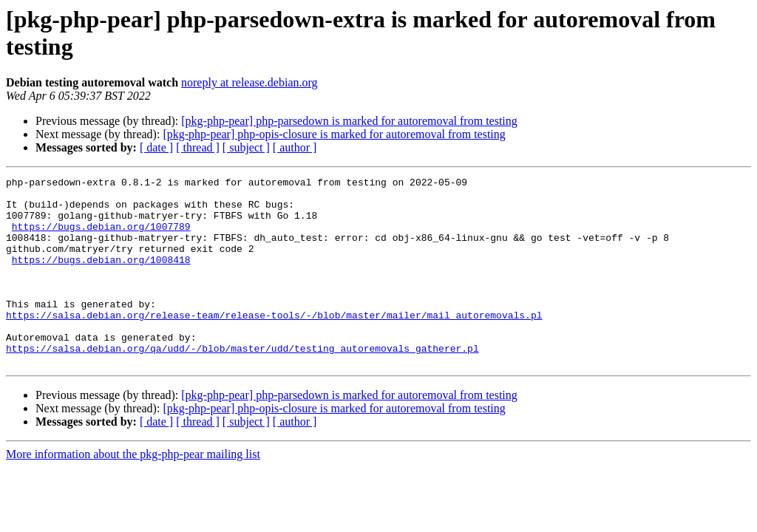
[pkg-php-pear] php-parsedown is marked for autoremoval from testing (349, 121)
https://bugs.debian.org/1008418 (101, 277)
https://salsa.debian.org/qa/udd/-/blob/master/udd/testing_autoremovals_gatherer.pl (242, 383)
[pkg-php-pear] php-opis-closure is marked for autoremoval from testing (334, 134)
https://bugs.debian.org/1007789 (101, 237)
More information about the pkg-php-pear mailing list (133, 492)
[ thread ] (198, 147)
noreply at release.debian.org (249, 82)
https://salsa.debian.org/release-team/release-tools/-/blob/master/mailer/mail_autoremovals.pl (274, 344)
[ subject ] (246, 147)
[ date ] (156, 147)
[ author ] (295, 147)
